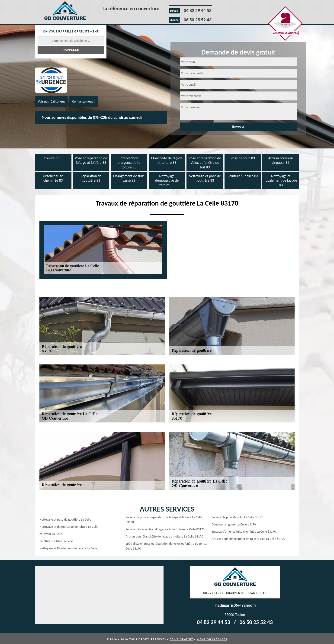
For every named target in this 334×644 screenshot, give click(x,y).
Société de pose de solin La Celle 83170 (238, 515)
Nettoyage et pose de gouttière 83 (205, 177)
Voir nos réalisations (51, 101)
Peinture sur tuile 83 (243, 175)
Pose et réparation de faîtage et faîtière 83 (91, 160)
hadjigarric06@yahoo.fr (236, 603)
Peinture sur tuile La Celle (56, 539)
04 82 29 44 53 (198, 10)
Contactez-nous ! (83, 101)
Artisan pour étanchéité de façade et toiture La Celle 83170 (164, 534)
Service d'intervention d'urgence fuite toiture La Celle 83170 (165, 527)
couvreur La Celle (51, 532)
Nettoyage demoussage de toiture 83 (167, 179)
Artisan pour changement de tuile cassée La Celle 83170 (249, 537)
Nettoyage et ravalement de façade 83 (281, 179)
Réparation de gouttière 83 (91, 177)
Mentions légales (212, 637)
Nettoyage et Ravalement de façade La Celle (68, 546)
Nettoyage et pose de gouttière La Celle (65, 517)
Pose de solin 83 (243, 158)
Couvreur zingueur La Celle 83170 (234, 522)
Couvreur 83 (53, 158)
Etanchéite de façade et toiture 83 (167, 160)
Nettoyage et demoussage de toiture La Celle (69, 525)
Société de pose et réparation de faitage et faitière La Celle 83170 (164, 518)
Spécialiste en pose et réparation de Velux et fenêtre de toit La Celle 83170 (166, 544)
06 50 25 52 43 (198, 20)
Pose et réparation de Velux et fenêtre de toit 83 (205, 162)
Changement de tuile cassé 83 (129, 177)
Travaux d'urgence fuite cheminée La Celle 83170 (244, 530)
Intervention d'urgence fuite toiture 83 (129, 162)
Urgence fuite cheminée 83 (53, 177)
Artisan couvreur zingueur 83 (281, 160)
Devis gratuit (181, 637)
